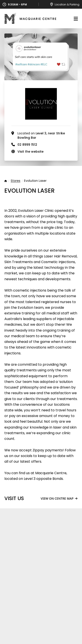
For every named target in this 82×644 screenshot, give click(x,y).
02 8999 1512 (27, 145)
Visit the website (31, 152)
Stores (16, 181)
